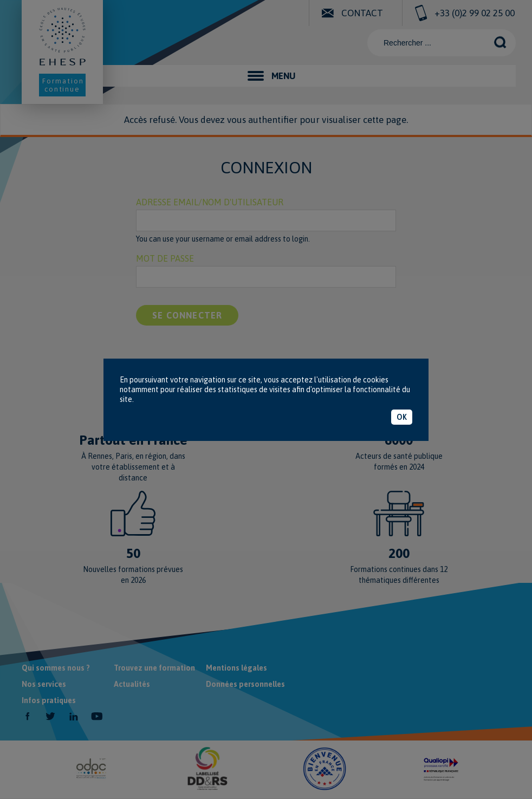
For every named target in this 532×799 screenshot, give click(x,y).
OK (402, 417)
